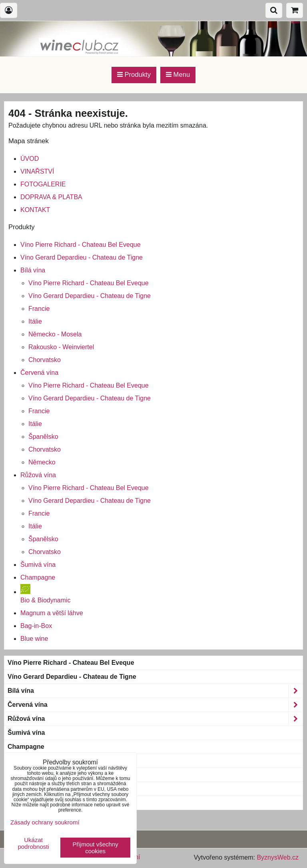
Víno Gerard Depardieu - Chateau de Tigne (82, 257)
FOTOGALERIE (43, 184)
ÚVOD (30, 159)
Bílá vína (33, 270)
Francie (39, 309)
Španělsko (43, 437)
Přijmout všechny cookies (96, 848)
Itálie (35, 321)
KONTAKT (35, 210)
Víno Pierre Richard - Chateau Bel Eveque (81, 245)
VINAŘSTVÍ (37, 171)
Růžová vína (38, 475)
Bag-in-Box (36, 626)
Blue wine (34, 639)
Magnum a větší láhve (52, 613)
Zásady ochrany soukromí (45, 822)
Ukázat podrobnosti (33, 843)
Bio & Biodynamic (40, 761)
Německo (42, 462)
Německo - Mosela (55, 334)
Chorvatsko (45, 360)
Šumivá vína (38, 565)
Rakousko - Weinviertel (61, 347)
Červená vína (39, 373)
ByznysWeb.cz (278, 857)
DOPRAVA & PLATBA (51, 197)
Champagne (38, 577)
